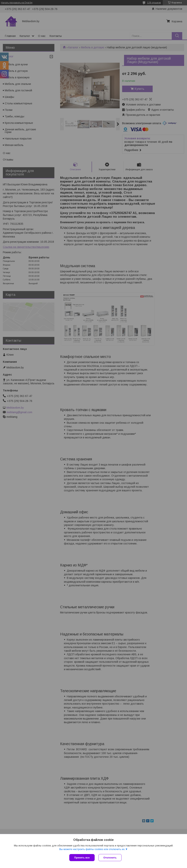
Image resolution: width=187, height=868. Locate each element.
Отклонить (110, 858)
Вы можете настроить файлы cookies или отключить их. (92, 849)
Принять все (82, 858)
